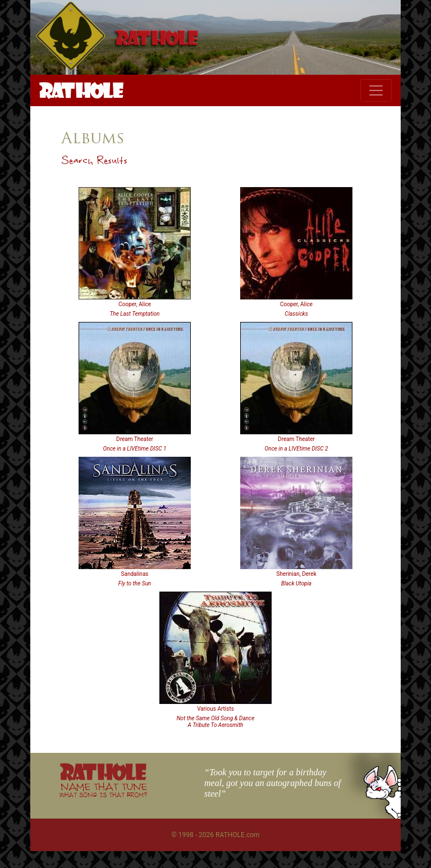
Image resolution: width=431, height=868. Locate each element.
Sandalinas (135, 574)
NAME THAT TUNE (103, 790)
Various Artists (215, 709)
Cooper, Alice (135, 304)
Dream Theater (135, 439)
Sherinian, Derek (296, 574)
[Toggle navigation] (376, 90)
